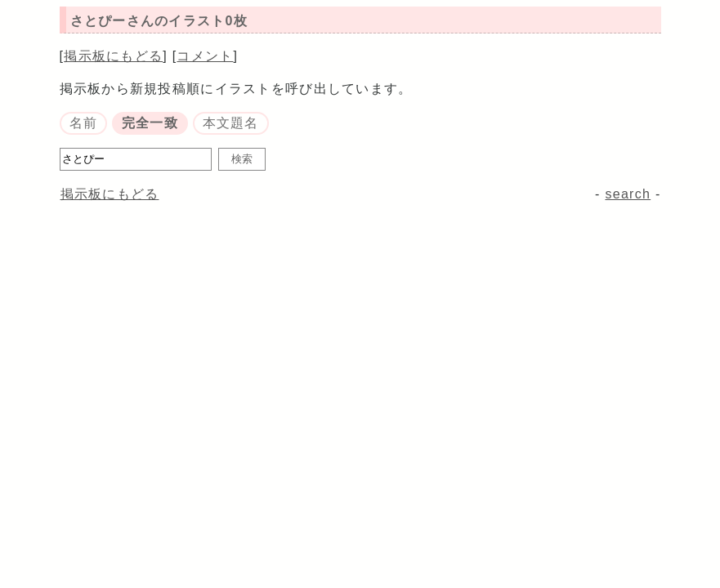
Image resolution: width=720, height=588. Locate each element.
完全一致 (150, 123)
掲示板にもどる (113, 56)
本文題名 (231, 123)
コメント (205, 56)
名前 (84, 123)
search (628, 194)
